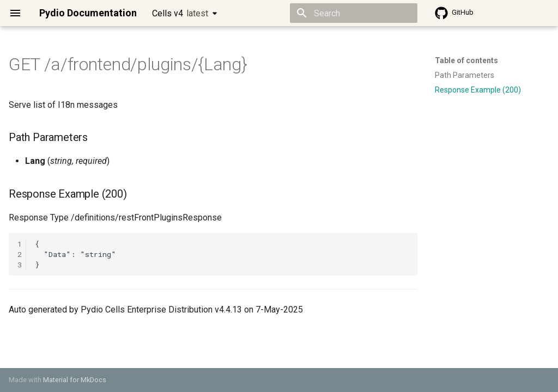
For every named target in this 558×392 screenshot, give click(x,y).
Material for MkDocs (75, 380)
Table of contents (466, 60)
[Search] (354, 13)
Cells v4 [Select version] (180, 13)
